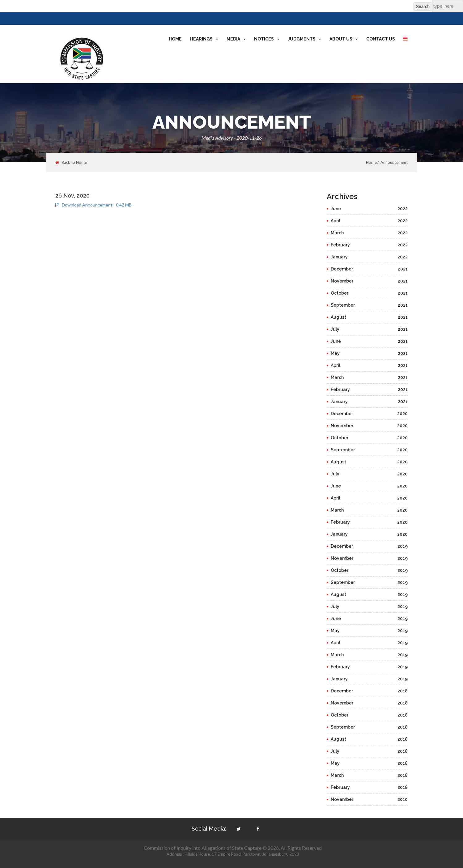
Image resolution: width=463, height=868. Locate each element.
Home (175, 39)
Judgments (304, 39)
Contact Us (381, 39)
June (369, 209)
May (369, 353)
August (369, 317)
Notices (267, 39)
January (369, 257)
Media (236, 39)
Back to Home (71, 162)
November (369, 281)
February (369, 245)
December (369, 269)
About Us (344, 39)
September (369, 305)
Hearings (204, 39)
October (369, 293)
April (369, 221)
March (369, 233)
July (369, 329)
